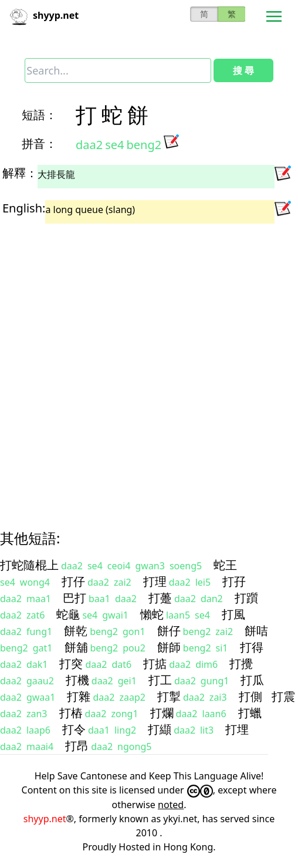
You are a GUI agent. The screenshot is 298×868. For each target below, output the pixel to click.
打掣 (169, 696)
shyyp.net (45, 819)
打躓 (246, 598)
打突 (71, 663)
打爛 (162, 713)
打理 (155, 581)
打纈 (160, 729)
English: (24, 208)
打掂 (155, 663)
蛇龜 (68, 614)
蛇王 (225, 565)
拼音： (39, 143)
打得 (252, 647)
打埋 (237, 729)
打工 (160, 680)
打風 (233, 614)
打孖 (234, 581)
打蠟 (250, 713)
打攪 (241, 663)
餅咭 (256, 631)
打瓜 (252, 680)
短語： (39, 115)
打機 (77, 680)
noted (171, 805)
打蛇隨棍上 (29, 565)
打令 (74, 729)
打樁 (71, 713)
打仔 (73, 581)
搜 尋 (243, 70)
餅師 (169, 647)
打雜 (79, 696)
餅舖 (76, 647)
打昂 (77, 746)
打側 (250, 696)
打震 (283, 696)
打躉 (160, 598)
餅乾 (76, 631)
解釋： (20, 173)
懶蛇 (152, 614)
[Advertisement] (138, 366)
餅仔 (169, 631)
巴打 (74, 598)
